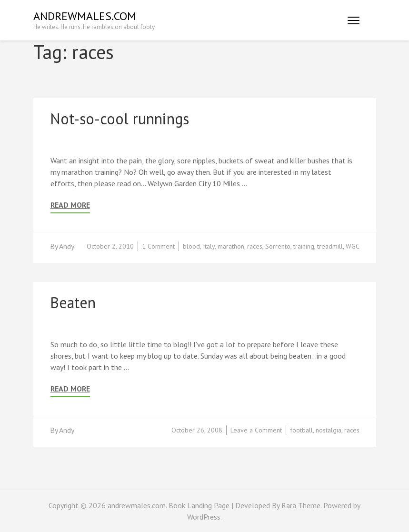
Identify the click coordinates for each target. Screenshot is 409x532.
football (301, 430)
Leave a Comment (256, 430)
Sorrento (278, 246)
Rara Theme (301, 505)
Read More (70, 205)
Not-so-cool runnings (120, 119)
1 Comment (158, 246)
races (255, 246)
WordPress (204, 517)
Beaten (73, 302)
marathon (231, 246)
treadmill (330, 246)
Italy (209, 246)
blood (191, 246)
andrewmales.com (85, 16)
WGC (353, 246)
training (304, 246)
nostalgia (329, 430)
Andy (67, 246)
